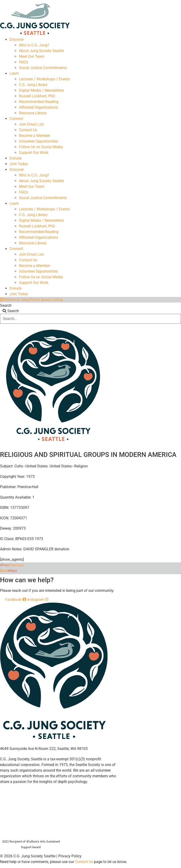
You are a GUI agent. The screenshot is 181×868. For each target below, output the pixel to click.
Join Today (19, 164)
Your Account (114, 2)
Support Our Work (34, 153)
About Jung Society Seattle (41, 51)
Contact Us (28, 130)
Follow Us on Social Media (41, 147)
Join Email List (31, 124)
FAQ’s (23, 62)
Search (6, 306)
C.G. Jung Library (33, 85)
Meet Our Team (32, 56)
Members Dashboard (148, 2)
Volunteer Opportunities (38, 141)
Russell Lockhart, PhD (37, 96)
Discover (17, 39)
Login (177, 2)
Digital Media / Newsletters (41, 90)
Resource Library (33, 113)
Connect (16, 119)
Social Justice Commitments (43, 68)
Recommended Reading (39, 102)
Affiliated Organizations (38, 107)
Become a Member (34, 136)
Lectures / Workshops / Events (44, 79)
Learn (14, 73)
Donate (15, 158)
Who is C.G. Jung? (34, 45)
